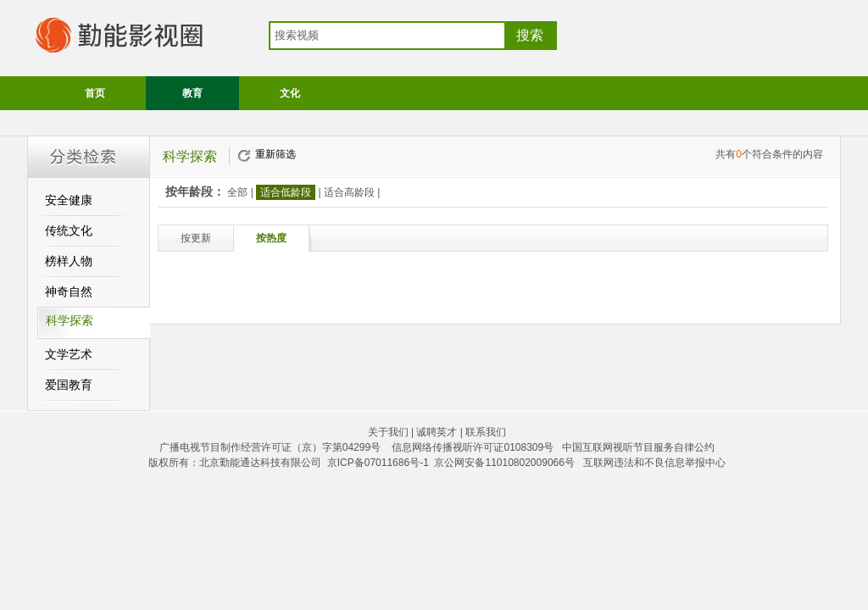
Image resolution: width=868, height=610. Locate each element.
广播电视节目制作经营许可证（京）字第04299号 (270, 447)
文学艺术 (69, 355)
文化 (290, 93)
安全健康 (69, 200)
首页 (95, 93)
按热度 (271, 238)
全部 (237, 192)
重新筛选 (275, 154)
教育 (192, 93)
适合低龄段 (286, 192)
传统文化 (69, 231)
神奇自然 (69, 292)
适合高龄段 (349, 192)
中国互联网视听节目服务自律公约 (638, 447)
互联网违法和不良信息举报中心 (654, 463)
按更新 (196, 238)
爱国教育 (69, 385)
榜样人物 (69, 261)
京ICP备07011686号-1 (378, 463)
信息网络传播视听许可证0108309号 (473, 447)
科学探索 (70, 321)
